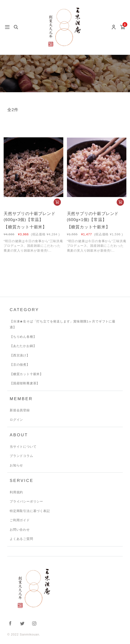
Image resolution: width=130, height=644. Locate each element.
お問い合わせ (20, 530)
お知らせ (16, 465)
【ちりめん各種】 (23, 337)
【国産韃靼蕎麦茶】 (25, 383)
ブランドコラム (21, 456)
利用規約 (16, 492)
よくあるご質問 (21, 539)
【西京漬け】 (20, 355)
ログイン (16, 420)
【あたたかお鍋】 (23, 346)
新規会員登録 (20, 410)
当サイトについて (23, 447)
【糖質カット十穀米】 (26, 374)
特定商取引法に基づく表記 (30, 511)
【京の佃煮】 (20, 365)
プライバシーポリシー (26, 501)
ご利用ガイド (20, 520)
